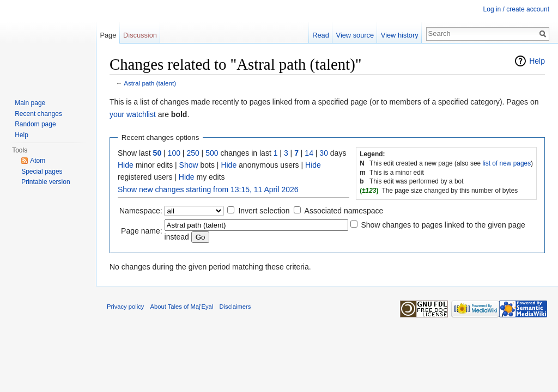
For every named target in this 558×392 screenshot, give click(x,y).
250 (193, 153)
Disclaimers (235, 307)
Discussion (140, 35)
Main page (30, 103)
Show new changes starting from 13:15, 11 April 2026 (208, 189)
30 (324, 153)
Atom (38, 161)
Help (537, 61)
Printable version (46, 182)
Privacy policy (125, 307)
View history (400, 35)
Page (108, 35)
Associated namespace (344, 211)
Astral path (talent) (150, 83)
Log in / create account (516, 9)
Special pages (42, 171)
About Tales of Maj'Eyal (182, 307)
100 (174, 153)
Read (321, 35)
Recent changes (38, 114)
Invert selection (264, 211)
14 (309, 153)
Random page (35, 124)
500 (212, 153)
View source (355, 35)
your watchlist (133, 114)
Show (189, 165)
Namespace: (141, 211)
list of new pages (507, 163)
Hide (126, 165)
